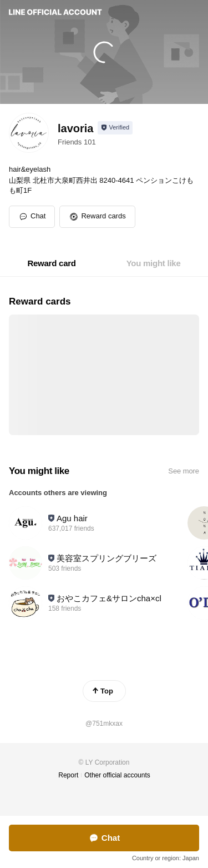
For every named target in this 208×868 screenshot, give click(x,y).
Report (68, 775)
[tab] (51, 263)
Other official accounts (117, 775)
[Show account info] (115, 128)
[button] (97, 217)
